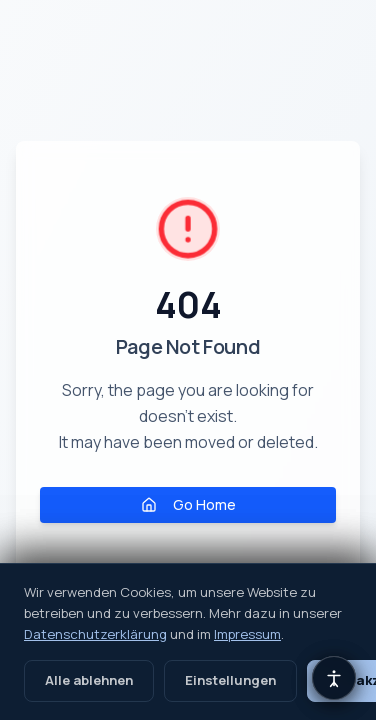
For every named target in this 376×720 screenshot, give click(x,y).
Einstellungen (230, 680)
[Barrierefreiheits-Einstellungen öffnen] (334, 678)
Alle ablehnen (89, 680)
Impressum (247, 634)
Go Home (188, 504)
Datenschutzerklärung (95, 634)
